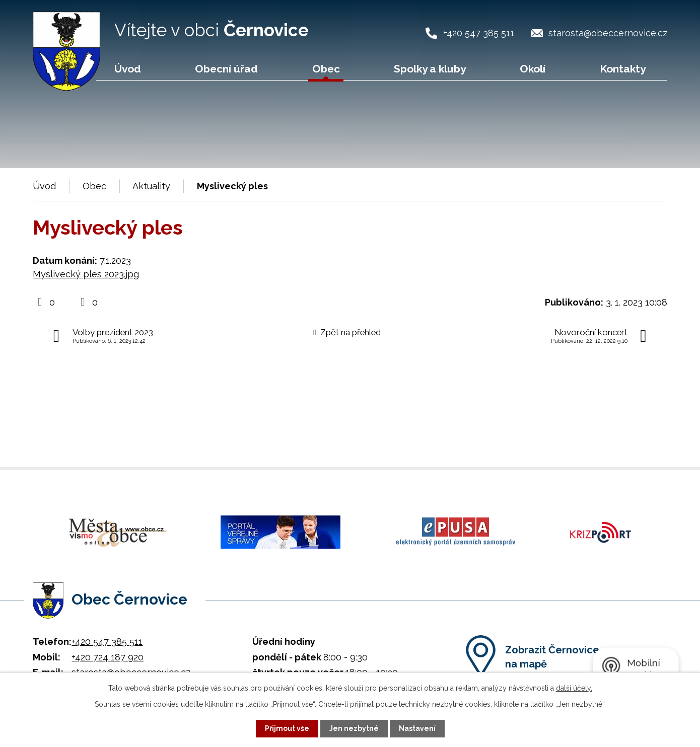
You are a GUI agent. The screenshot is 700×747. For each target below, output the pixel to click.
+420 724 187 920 (108, 656)
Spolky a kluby (430, 69)
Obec (326, 69)
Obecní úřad (226, 69)
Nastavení (417, 728)
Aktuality (151, 186)
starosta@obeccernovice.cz (608, 33)
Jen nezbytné (354, 728)
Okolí (533, 69)
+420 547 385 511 (479, 33)
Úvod (128, 69)
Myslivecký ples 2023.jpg (86, 274)
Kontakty (623, 69)
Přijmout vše (287, 728)
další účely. (574, 688)
